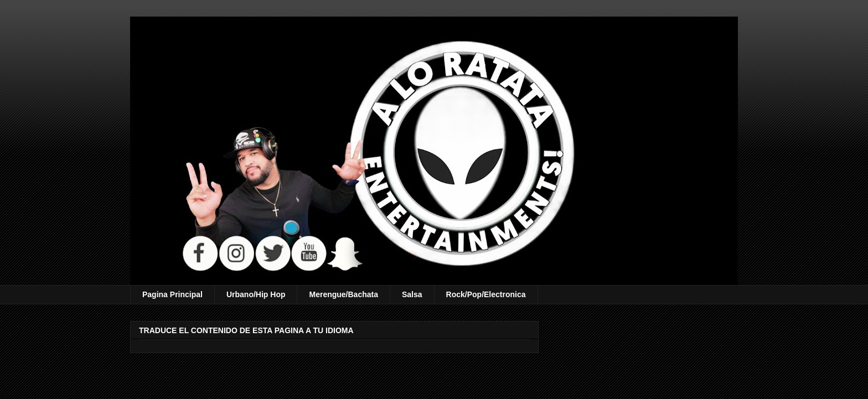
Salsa (412, 294)
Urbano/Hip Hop (256, 294)
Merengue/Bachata (343, 294)
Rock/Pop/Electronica (486, 294)
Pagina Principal (172, 294)
